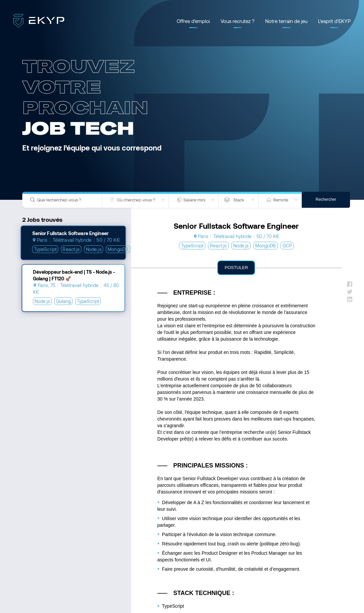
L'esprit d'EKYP (334, 21)
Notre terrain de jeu (286, 21)
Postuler (236, 268)
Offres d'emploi (193, 21)
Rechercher (326, 199)
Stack (239, 200)
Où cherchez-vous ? (136, 200)
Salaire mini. (195, 200)
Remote (281, 200)
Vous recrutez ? (238, 21)
